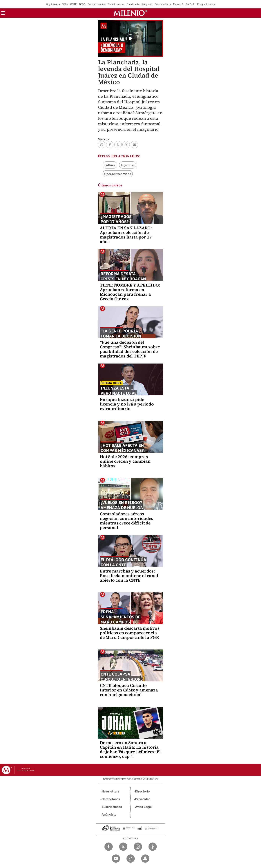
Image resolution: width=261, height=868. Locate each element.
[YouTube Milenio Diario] (116, 859)
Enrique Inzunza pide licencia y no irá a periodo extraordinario (127, 404)
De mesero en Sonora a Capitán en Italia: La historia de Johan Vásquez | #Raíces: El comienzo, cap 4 (130, 749)
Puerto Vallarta (163, 4)
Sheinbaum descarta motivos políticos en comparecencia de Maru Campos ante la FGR (130, 633)
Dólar (65, 4)
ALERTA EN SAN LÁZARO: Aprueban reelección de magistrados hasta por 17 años (126, 235)
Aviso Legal (143, 807)
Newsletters (110, 791)
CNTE (74, 4)
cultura (110, 165)
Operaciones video (118, 174)
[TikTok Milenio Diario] (131, 859)
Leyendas (128, 165)
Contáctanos (111, 799)
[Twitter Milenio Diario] (123, 847)
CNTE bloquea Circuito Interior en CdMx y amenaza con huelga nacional (129, 690)
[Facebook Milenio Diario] (109, 847)
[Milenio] (130, 13)
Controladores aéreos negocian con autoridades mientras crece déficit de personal (127, 521)
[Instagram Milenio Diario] (138, 847)
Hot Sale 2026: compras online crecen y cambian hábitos (125, 461)
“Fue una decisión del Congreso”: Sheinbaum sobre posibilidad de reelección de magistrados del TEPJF (130, 349)
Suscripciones (112, 807)
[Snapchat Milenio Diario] (145, 859)
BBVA (82, 4)
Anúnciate (109, 815)
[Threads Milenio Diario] (153, 847)
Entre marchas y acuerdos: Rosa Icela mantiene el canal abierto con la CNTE (129, 576)
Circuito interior (116, 4)
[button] (3, 14)
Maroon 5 (178, 4)
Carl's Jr (190, 4)
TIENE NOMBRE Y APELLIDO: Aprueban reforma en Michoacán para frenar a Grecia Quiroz (130, 292)
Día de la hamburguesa (140, 4)
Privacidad (143, 799)
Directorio (142, 791)
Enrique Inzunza (97, 4)
